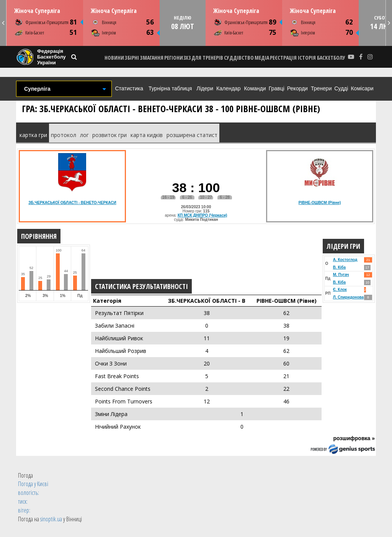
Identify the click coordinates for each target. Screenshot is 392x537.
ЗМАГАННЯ (152, 58)
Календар (228, 88)
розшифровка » (354, 438)
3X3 (187, 58)
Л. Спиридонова (348, 297)
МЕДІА (262, 58)
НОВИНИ (114, 58)
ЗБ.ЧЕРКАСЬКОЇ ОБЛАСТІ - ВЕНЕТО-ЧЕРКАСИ (72, 203)
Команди (255, 88)
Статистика (129, 88)
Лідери (205, 88)
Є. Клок (340, 290)
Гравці (277, 88)
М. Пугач (341, 275)
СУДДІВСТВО (239, 58)
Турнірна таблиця (170, 88)
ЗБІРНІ (132, 58)
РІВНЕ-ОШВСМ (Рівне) (320, 203)
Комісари (362, 88)
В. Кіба (339, 267)
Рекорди (297, 88)
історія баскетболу (322, 58)
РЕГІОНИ (174, 58)
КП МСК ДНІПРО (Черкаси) (203, 215)
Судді (341, 88)
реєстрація (283, 58)
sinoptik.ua (51, 519)
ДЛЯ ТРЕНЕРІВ (207, 58)
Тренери (321, 88)
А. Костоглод (345, 260)
